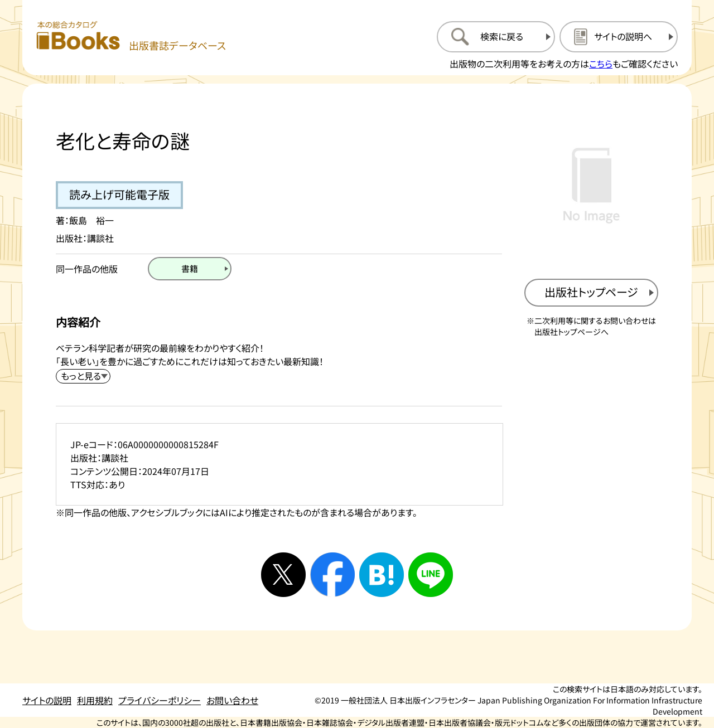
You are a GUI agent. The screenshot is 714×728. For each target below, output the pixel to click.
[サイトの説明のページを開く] (619, 37)
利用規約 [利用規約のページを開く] (95, 700)
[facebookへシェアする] (332, 575)
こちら (601, 64)
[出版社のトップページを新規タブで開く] (591, 293)
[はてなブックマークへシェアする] (382, 575)
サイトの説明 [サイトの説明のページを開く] (47, 700)
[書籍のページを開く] (190, 269)
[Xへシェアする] (283, 575)
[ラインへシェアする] (431, 575)
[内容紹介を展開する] (83, 376)
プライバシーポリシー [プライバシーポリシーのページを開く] (160, 700)
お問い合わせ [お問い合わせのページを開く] (232, 700)
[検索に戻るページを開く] (496, 37)
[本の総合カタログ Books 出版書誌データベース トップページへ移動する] (131, 37)
